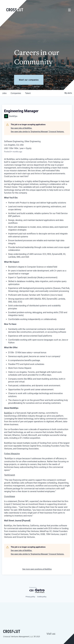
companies (16, 93)
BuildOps (8, 413)
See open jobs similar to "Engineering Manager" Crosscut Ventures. (38, 132)
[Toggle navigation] (69, 10)
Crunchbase (10, 496)
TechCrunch (10, 475)
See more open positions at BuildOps (37, 569)
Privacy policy (30, 597)
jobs (4, 93)
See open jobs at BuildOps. (21, 128)
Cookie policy (42, 597)
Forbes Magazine (12, 454)
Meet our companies (29, 80)
